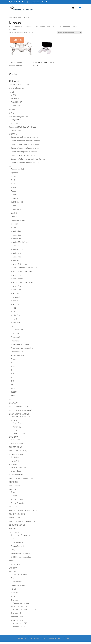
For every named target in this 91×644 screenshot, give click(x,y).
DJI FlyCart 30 (17, 202)
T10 (12, 363)
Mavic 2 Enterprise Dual (21, 272)
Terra (13, 396)
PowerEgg (17, 423)
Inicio (11, 18)
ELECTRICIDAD (16, 447)
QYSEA (14, 431)
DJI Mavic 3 (16, 209)
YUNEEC (19, 18)
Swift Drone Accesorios (21, 557)
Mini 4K (14, 319)
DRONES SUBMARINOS (19, 414)
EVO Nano (15, 106)
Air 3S (13, 184)
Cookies (67, 638)
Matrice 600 (16, 260)
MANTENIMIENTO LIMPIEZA (21, 478)
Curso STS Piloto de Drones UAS (25, 163)
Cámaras (15, 198)
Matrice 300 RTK (18, 246)
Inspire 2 (15, 224)
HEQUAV (13, 465)
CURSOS (13, 134)
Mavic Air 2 (16, 297)
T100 (13, 366)
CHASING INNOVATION (21, 417)
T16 (12, 370)
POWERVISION (17, 420)
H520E (14, 589)
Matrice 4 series (18, 253)
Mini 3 (14, 312)
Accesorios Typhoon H (22, 603)
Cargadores (16, 120)
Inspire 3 (15, 228)
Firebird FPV (16, 582)
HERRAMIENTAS (16, 475)
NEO (13, 326)
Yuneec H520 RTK (20, 627)
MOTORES (14, 482)
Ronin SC (15, 461)
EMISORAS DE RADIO (18, 451)
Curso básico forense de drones (25, 144)
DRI (11, 399)
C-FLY (12, 113)
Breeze (14, 578)
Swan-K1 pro (16, 471)
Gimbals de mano (18, 220)
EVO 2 (14, 95)
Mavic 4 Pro (16, 290)
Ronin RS (15, 457)
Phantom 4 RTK (17, 356)
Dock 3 (14, 217)
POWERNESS (15, 518)
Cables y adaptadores (19, 117)
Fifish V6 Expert (20, 433)
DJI (11, 166)
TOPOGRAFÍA (15, 564)
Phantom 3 (16, 337)
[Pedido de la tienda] (69, 33)
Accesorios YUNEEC (20, 575)
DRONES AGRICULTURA (19, 407)
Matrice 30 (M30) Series (21, 242)
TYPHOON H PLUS (19, 607)
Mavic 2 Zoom (17, 279)
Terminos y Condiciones (28, 638)
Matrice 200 (16, 235)
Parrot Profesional (19, 503)
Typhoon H (16, 600)
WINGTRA (13, 568)
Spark (13, 359)
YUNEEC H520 (17, 620)
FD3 (13, 539)
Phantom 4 (16, 341)
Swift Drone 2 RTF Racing (22, 554)
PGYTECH (13, 507)
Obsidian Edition (18, 330)
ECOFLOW (14, 437)
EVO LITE (15, 99)
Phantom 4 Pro (17, 352)
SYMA (12, 561)
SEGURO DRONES (17, 525)
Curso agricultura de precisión (24, 137)
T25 (12, 374)
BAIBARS (13, 110)
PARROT (13, 489)
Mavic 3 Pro (16, 286)
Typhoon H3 (16, 613)
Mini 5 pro (15, 323)
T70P (13, 388)
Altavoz (14, 187)
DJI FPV (14, 206)
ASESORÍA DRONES (18, 88)
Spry (13, 550)
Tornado (15, 596)
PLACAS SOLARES (17, 514)
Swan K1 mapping (18, 468)
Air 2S (13, 176)
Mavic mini (16, 301)
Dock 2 (14, 213)
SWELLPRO (14, 532)
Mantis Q (15, 593)
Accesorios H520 (20, 623)
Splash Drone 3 (17, 542)
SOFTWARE (14, 529)
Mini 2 (14, 308)
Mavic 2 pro (16, 275)
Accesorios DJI (17, 169)
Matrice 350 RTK (18, 250)
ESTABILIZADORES (17, 454)
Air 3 (13, 180)
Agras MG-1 (16, 173)
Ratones (14, 123)
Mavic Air (15, 293)
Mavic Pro (15, 304)
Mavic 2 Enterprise (19, 264)
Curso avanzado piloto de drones (25, 141)
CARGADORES (15, 131)
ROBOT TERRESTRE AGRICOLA (22, 521)
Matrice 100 (16, 231)
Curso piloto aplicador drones (24, 152)
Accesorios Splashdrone (21, 535)
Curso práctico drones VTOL (23, 155)
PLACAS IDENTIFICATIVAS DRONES (24, 510)
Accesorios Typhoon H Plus (24, 609)
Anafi (13, 492)
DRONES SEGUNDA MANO (21, 410)
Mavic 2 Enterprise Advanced (24, 268)
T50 (12, 385)
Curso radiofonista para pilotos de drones (29, 159)
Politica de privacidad (51, 638)
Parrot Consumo (18, 500)
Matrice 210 (16, 239)
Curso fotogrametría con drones (25, 148)
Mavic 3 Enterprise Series (22, 282)
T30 (12, 377)
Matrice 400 (16, 257)
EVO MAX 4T (16, 102)
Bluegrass (15, 496)
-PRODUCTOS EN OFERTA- (21, 85)
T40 (12, 381)
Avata (13, 191)
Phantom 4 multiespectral (22, 348)
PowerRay (17, 427)
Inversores (16, 440)
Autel (11, 92)
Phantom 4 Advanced (20, 345)
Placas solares (17, 444)
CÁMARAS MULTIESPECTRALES (23, 127)
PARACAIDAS (15, 486)
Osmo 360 (15, 334)
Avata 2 (14, 195)
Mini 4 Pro (15, 315)
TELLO (14, 392)
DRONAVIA (14, 403)
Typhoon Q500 (17, 617)
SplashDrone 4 (17, 546)
